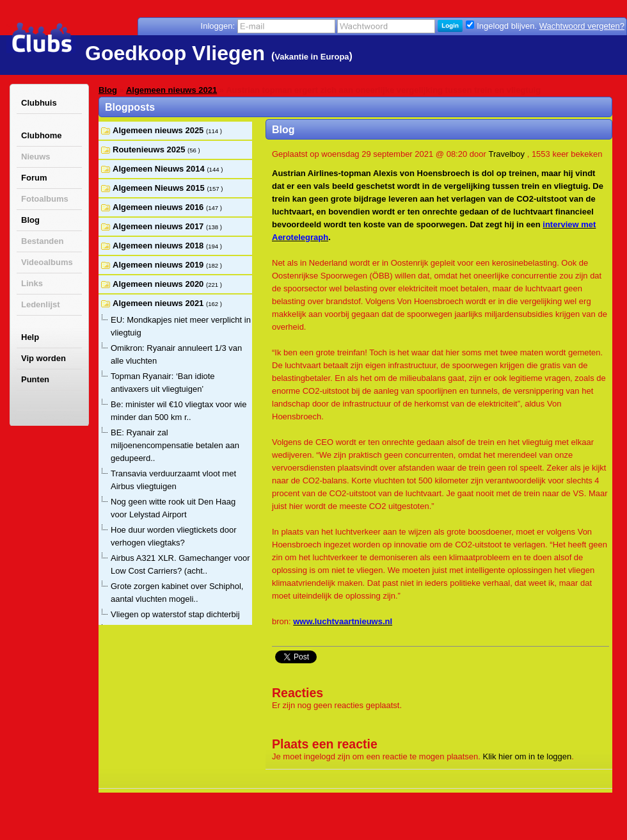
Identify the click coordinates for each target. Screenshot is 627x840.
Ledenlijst (41, 304)
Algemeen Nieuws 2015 (160, 188)
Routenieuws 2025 (150, 149)
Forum (34, 178)
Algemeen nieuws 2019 (159, 265)
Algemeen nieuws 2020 (159, 284)
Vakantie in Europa (312, 57)
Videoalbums (47, 262)
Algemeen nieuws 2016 (159, 207)
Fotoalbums (45, 199)
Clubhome (42, 135)
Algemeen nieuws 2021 (171, 90)
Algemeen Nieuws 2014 (160, 169)
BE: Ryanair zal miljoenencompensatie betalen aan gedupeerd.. (175, 445)
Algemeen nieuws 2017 (159, 226)
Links (32, 283)
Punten (35, 379)
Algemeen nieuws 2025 (159, 130)
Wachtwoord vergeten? (582, 26)
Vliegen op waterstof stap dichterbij (175, 614)
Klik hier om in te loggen (528, 756)
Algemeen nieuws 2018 (159, 246)
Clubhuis (39, 103)
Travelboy (506, 154)
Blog (30, 220)
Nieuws (36, 157)
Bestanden (42, 241)
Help (30, 337)
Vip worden (44, 358)
